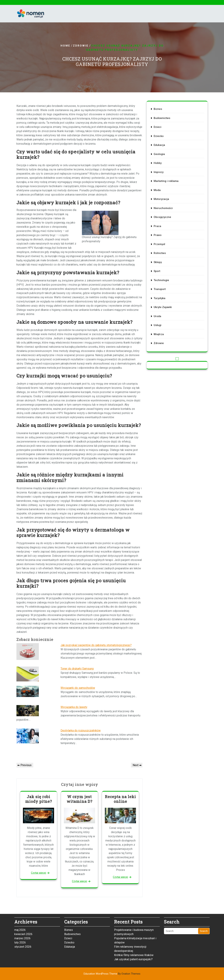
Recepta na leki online (120, 799)
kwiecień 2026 (23, 889)
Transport (160, 289)
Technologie (161, 280)
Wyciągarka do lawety (74, 707)
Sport (157, 271)
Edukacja (159, 145)
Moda (157, 190)
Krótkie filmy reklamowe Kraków (134, 910)
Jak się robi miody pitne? (39, 799)
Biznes (158, 109)
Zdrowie (81, 46)
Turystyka (160, 298)
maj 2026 (20, 885)
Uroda (157, 316)
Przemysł (159, 244)
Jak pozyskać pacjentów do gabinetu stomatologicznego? (96, 645)
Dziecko (159, 136)
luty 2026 (20, 897)
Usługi (157, 325)
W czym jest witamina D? (80, 799)
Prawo (158, 235)
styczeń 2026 (23, 901)
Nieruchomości (163, 208)
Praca (157, 226)
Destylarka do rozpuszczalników (81, 730)
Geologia (159, 154)
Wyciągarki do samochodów (78, 688)
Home (65, 46)
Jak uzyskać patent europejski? (133, 914)
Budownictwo (162, 118)
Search (204, 886)
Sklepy (158, 262)
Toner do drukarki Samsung (77, 669)
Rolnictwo (160, 253)
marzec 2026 (22, 893)
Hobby (158, 163)
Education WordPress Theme (112, 974)
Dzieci (157, 127)
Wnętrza (159, 334)
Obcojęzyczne (162, 217)
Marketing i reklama (166, 181)
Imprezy (159, 172)
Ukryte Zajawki (163, 307)
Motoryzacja (161, 199)
